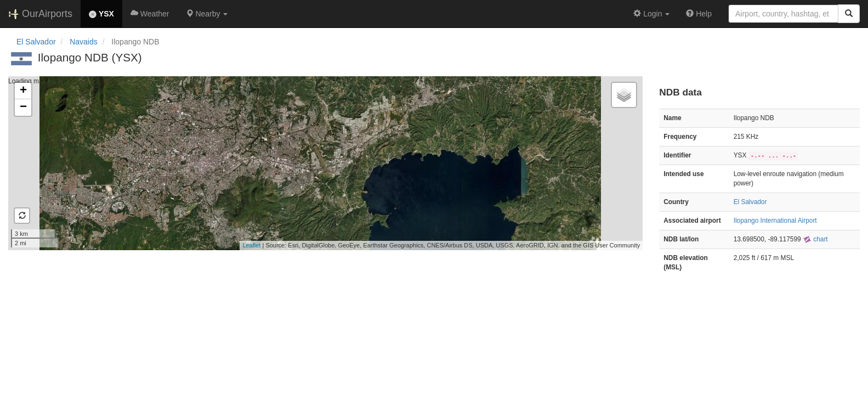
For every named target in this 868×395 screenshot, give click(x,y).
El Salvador (36, 42)
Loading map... (324, 163)
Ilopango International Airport (775, 221)
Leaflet (251, 245)
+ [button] (23, 91)
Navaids (84, 42)
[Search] (849, 14)
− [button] (23, 108)
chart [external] (815, 239)
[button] (207, 14)
